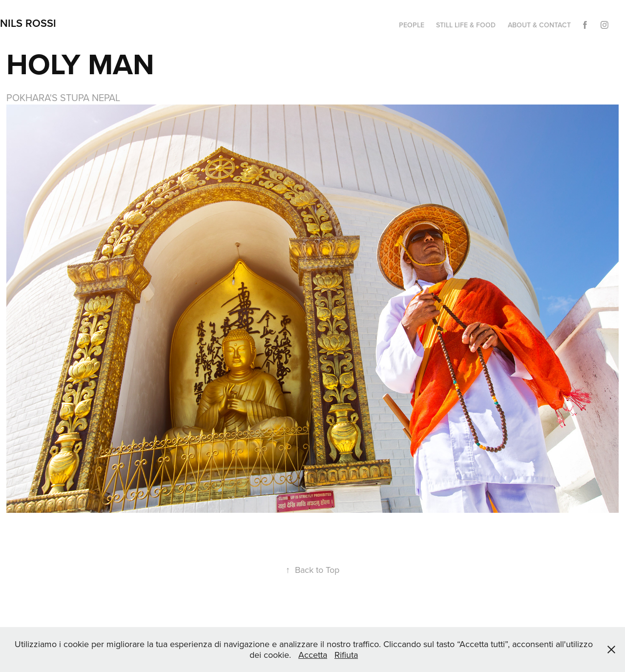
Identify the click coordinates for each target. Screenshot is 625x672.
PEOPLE (412, 25)
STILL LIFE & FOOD (466, 25)
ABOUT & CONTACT (539, 25)
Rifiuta (346, 655)
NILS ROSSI (28, 23)
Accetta (313, 655)
